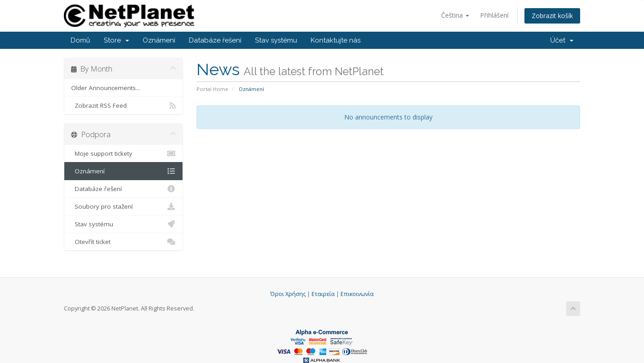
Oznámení (159, 40)
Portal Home (212, 89)
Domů (80, 40)
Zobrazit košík (552, 16)
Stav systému (276, 40)
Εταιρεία (323, 294)
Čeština (455, 15)
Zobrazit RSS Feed (123, 105)
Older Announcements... (106, 88)
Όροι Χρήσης (288, 294)
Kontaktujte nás (336, 40)
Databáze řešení (215, 40)
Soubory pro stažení (123, 206)
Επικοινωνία (357, 294)
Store (116, 40)
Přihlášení (494, 15)
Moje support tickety (123, 153)
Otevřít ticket (123, 242)
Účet (562, 40)
